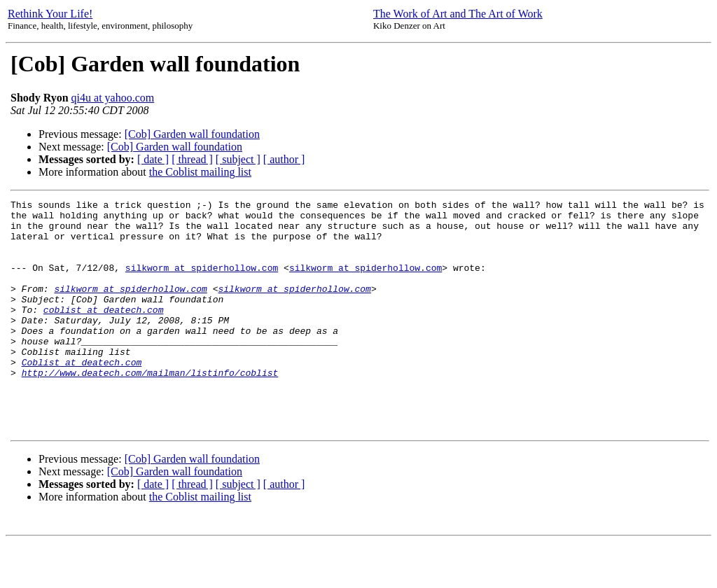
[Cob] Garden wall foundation (192, 134)
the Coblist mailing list (200, 172)
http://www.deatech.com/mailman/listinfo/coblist (150, 408)
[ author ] (284, 159)
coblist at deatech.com (104, 332)
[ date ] (153, 159)
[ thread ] (192, 159)
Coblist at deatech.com (82, 395)
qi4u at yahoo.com (113, 98)
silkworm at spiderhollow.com (202, 282)
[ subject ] (238, 159)
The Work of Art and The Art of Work (458, 14)
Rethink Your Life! (50, 14)
